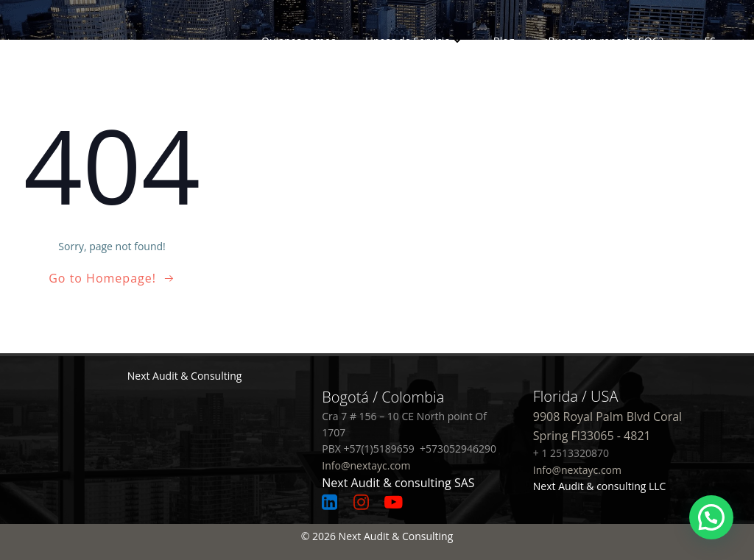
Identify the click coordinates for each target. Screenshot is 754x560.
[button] (711, 517)
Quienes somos (299, 41)
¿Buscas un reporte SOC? (603, 41)
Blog (504, 41)
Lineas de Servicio (415, 41)
